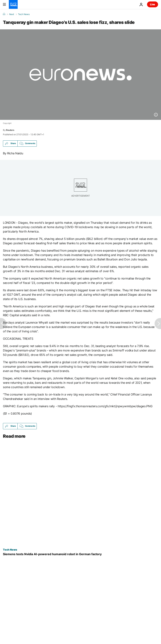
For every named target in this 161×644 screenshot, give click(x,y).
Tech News (24, 14)
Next (12, 14)
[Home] (4, 14)
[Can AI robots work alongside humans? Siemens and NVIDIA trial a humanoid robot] (80, 554)
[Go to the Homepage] (13, 4)
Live (153, 4)
